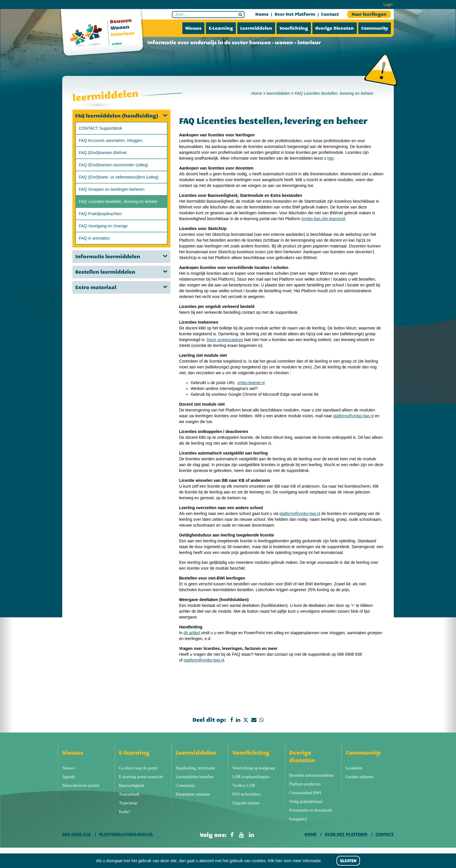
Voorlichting (294, 28)
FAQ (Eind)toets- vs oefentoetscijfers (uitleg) (119, 177)
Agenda (69, 777)
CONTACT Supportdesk (100, 128)
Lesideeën (354, 768)
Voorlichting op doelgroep (254, 768)
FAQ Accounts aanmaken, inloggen (111, 140)
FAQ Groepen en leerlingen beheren (112, 189)
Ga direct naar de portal (138, 768)
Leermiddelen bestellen (195, 777)
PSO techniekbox (247, 794)
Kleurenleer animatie (193, 794)
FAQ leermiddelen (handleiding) (121, 116)
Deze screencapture (226, 340)
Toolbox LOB (244, 786)
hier (331, 158)
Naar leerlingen (369, 14)
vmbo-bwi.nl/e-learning (323, 219)
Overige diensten (335, 28)
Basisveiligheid (131, 786)
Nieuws (193, 28)
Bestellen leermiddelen (121, 272)
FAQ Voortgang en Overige (103, 226)
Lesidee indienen (360, 777)
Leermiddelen (256, 28)
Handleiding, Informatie (195, 768)
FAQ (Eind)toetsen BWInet (103, 153)
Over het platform (295, 14)
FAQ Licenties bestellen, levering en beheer (118, 202)
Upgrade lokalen (246, 803)
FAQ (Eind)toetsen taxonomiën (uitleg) (113, 165)
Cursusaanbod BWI (305, 793)
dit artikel (192, 633)
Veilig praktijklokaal (306, 802)
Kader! (125, 812)
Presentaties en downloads (311, 810)
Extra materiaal (121, 287)
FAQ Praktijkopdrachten (100, 214)
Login (388, 5)
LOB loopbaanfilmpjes (251, 777)
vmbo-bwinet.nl (251, 383)
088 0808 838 (76, 834)
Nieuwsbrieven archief (81, 786)
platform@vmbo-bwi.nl (353, 416)
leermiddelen (278, 93)
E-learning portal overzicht (141, 777)
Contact (330, 14)
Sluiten (348, 861)
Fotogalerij (298, 819)
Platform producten (305, 784)
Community (375, 28)
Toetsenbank (129, 794)
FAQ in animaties (94, 238)
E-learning (221, 28)
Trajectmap (128, 803)
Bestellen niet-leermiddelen (311, 775)
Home (262, 14)
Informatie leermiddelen (121, 256)
